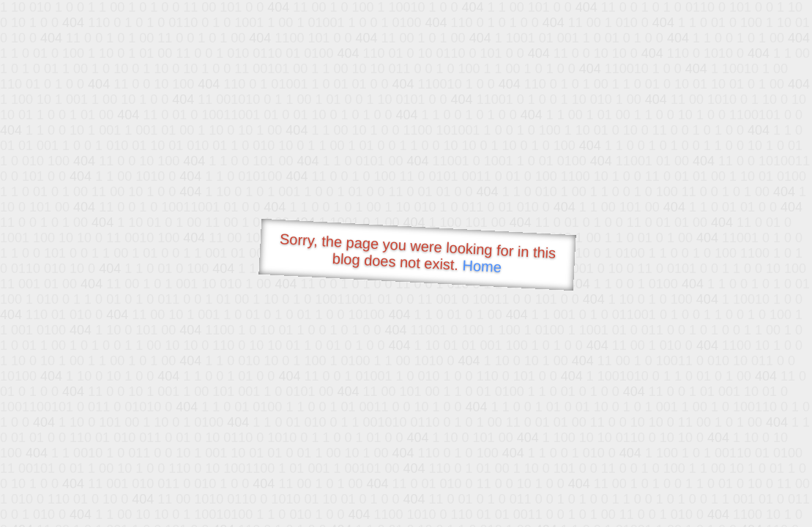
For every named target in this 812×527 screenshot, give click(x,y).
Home (482, 266)
